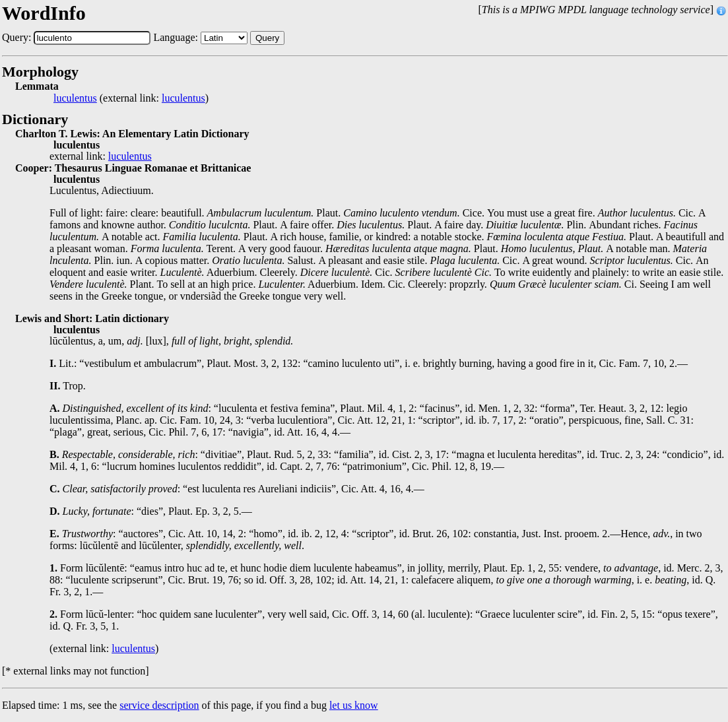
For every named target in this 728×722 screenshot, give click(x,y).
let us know (354, 705)
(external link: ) (131, 98)
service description (159, 705)
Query (267, 38)
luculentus (75, 98)
